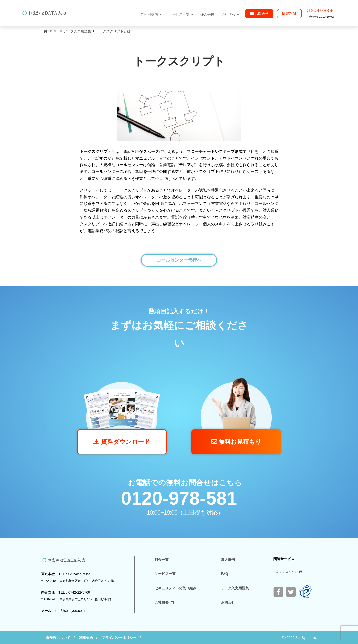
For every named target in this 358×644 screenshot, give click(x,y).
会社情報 (230, 14)
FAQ (225, 574)
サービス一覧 (181, 14)
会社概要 (164, 602)
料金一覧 (162, 560)
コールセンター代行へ (179, 260)
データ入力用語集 (235, 588)
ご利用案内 (151, 14)
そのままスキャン (288, 572)
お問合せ (228, 602)
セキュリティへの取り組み (176, 588)
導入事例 (228, 560)
